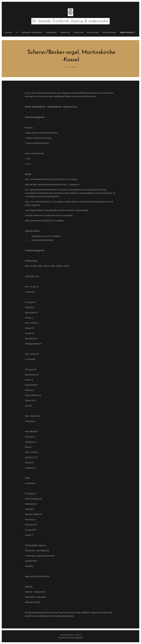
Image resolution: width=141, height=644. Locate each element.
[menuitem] (14, 33)
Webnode (79, 638)
